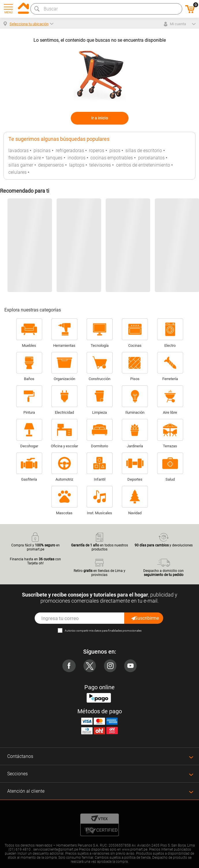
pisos (115, 151)
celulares (17, 172)
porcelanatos (151, 158)
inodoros (77, 158)
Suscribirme (145, 618)
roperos (97, 151)
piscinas (42, 151)
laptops (77, 165)
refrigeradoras (70, 151)
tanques (54, 158)
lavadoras (18, 151)
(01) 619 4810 (19, 849)
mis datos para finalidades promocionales (115, 631)
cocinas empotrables (112, 158)
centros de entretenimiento (143, 165)
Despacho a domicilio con (163, 567)
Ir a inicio (100, 118)
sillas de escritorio (144, 151)
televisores (100, 165)
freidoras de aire (25, 158)
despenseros (51, 165)
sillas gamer (21, 165)
